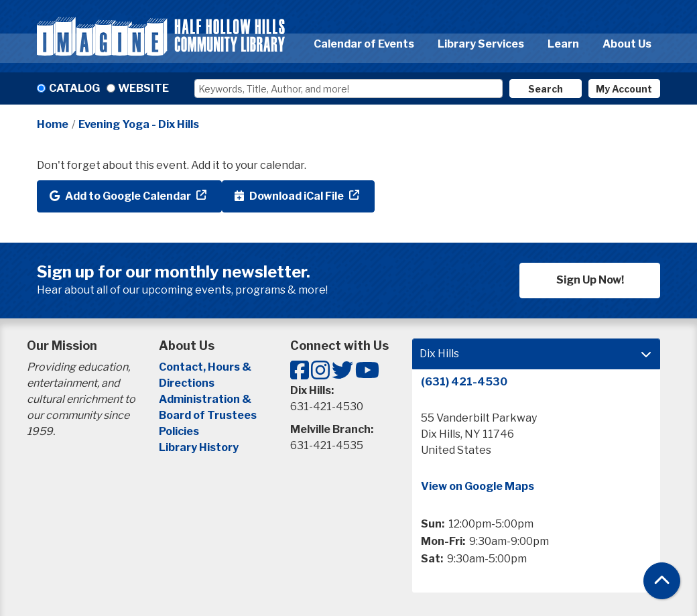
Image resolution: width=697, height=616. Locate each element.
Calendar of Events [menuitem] (364, 44)
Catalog (74, 88)
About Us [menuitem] (627, 44)
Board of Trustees (208, 415)
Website (143, 88)
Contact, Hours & (206, 367)
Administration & (206, 399)
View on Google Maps (478, 486)
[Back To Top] (662, 581)
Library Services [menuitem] (481, 44)
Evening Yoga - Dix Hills (139, 124)
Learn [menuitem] (563, 44)
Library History (199, 447)
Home (53, 124)
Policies (179, 431)
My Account (624, 89)
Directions (187, 383)
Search (546, 89)
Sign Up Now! (590, 280)
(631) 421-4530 (464, 382)
